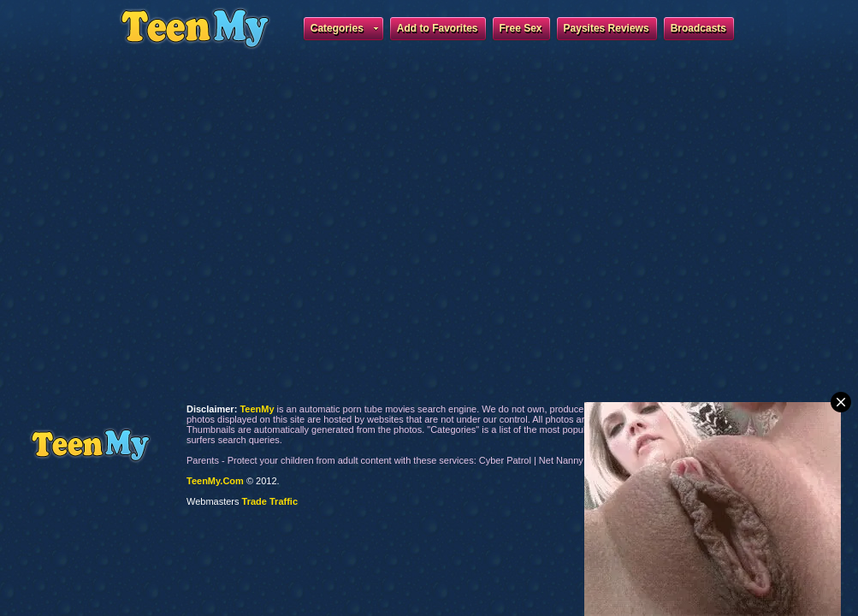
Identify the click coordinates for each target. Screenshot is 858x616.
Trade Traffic (270, 501)
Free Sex (521, 28)
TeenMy (90, 445)
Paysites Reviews (607, 28)
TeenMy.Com (215, 481)
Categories (344, 31)
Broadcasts (698, 28)
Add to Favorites (438, 28)
